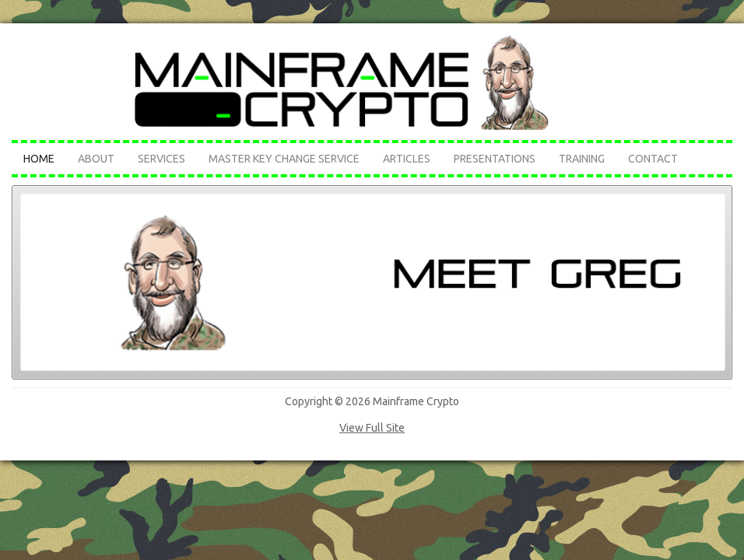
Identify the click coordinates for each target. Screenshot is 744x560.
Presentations (495, 159)
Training (582, 159)
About (96, 159)
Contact (653, 159)
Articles (407, 159)
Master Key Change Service (284, 159)
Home (39, 159)
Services (161, 159)
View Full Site (372, 428)
